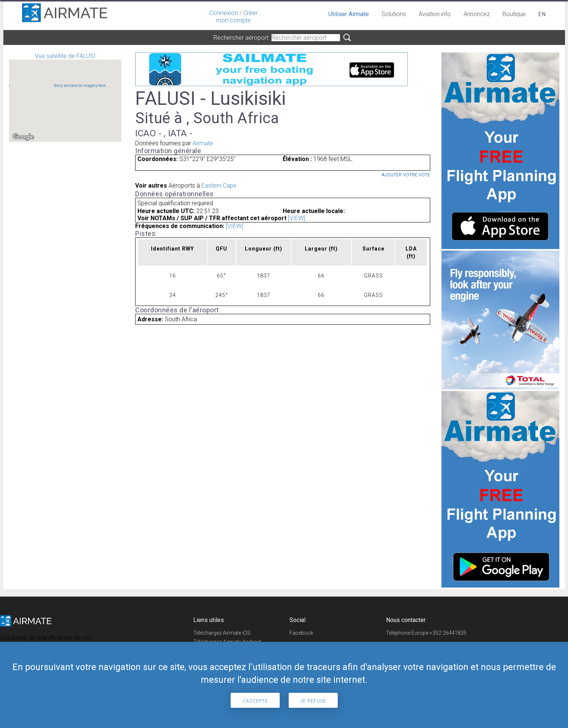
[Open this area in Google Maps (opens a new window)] (23, 137)
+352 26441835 (448, 633)
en (542, 14)
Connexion (224, 13)
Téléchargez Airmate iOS (222, 633)
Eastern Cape (219, 186)
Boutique (514, 14)
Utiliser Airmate (349, 14)
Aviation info (435, 14)
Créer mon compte (237, 17)
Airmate (203, 143)
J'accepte (255, 701)
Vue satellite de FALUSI (65, 97)
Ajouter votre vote (406, 175)
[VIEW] (297, 218)
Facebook (301, 633)
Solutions (394, 14)
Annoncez (477, 14)
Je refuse (313, 701)
